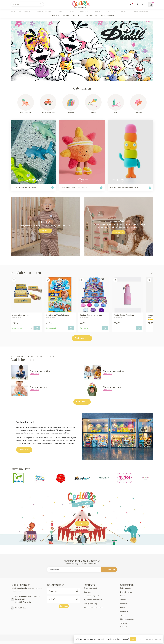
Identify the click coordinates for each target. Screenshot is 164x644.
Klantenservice (90, 15)
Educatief (84, 11)
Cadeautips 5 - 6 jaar (114, 371)
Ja (133, 639)
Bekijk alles (82, 402)
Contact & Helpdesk (91, 596)
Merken (76, 15)
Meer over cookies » (153, 639)
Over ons (87, 592)
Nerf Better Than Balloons (57, 315)
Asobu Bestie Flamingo (124, 315)
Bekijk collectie (82, 338)
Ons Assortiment (90, 588)
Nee (141, 639)
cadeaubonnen (108, 15)
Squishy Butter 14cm (21, 315)
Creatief (71, 11)
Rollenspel (110, 11)
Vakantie (54, 15)
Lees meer (35, 374)
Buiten (59, 11)
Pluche (97, 11)
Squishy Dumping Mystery (91, 315)
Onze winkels (24, 450)
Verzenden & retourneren (93, 608)
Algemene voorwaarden (93, 600)
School (124, 11)
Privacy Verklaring (90, 604)
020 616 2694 (21, 608)
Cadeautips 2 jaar (112, 387)
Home (13, 11)
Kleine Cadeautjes (141, 11)
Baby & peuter (25, 11)
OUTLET (66, 15)
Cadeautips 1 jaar (39, 387)
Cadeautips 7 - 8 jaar (41, 371)
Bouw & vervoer (44, 11)
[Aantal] (31, 328)
